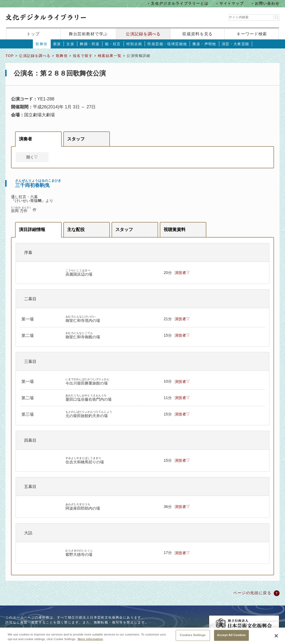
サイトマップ (232, 3)
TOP (10, 56)
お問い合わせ (267, 3)
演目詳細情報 (32, 229)
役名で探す (83, 56)
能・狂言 (113, 44)
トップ (33, 34)
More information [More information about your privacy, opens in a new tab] (90, 641)
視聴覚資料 (175, 229)
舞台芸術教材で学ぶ (88, 34)
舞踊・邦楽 (90, 44)
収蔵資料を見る (197, 34)
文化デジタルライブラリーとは (180, 3)
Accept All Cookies (231, 637)
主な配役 (76, 229)
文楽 (70, 44)
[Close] (276, 638)
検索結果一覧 (110, 56)
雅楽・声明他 (204, 44)
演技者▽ (182, 273)
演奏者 (25, 139)
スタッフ (76, 139)
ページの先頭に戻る (252, 593)
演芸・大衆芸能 (236, 44)
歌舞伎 (42, 44)
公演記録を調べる (143, 34)
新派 (57, 44)
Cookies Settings (193, 637)
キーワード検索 (252, 34)
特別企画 (134, 44)
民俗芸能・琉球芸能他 (167, 44)
